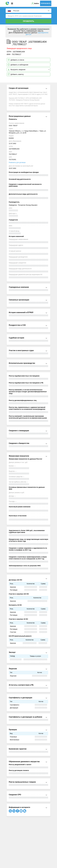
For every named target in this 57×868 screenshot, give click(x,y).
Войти (37, 3)
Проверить (28, 21)
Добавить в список (17, 60)
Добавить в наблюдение (19, 65)
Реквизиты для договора (17, 162)
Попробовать (46, 3)
